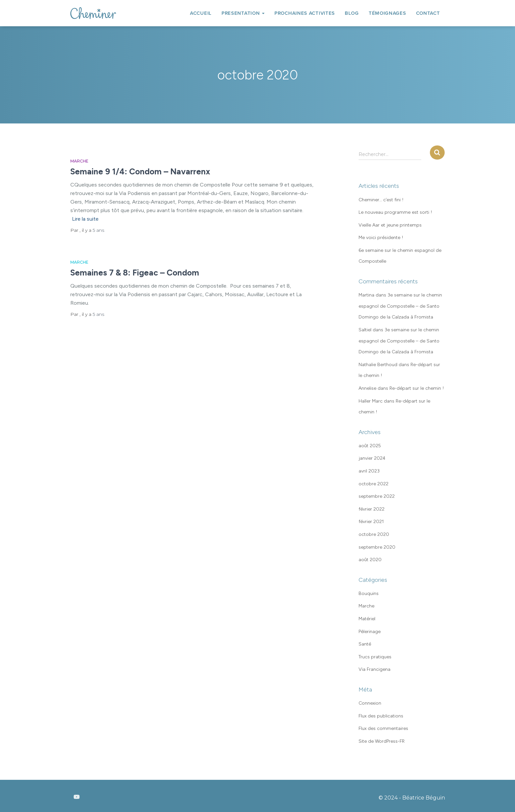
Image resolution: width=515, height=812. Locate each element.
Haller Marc (371, 401)
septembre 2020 (377, 547)
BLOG (352, 13)
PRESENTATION (243, 13)
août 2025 (370, 446)
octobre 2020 (374, 534)
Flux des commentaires (383, 728)
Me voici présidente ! (381, 238)
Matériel (367, 619)
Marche (79, 161)
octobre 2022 (374, 484)
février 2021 (371, 522)
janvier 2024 (372, 458)
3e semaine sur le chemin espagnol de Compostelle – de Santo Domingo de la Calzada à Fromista (400, 306)
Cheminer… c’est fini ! (381, 200)
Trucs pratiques (375, 657)
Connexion (370, 703)
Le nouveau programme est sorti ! (395, 212)
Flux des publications (381, 716)
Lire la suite (85, 219)
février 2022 (372, 509)
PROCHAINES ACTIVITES (305, 13)
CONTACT (428, 13)
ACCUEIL (201, 13)
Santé (365, 644)
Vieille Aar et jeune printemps (390, 225)
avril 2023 (369, 471)
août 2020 (370, 560)
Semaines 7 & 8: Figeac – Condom (135, 273)
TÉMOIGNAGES (387, 13)
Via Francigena (375, 669)
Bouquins (369, 593)
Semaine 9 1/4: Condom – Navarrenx (140, 171)
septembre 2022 (377, 496)
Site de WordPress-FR (382, 741)
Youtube (77, 797)
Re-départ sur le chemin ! (417, 388)
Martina (366, 295)
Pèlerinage (370, 632)
